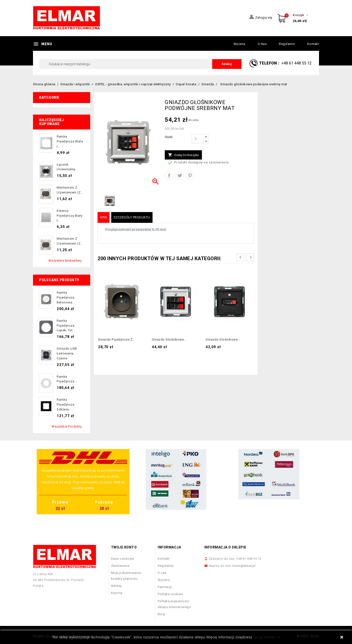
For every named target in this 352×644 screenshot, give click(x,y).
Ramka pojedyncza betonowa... (66, 297)
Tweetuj (180, 176)
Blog (161, 614)
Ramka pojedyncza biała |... (70, 141)
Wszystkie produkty (67, 426)
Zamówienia (120, 566)
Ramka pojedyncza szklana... (66, 404)
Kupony (117, 593)
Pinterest (190, 176)
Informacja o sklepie (225, 547)
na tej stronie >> (267, 637)
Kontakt (313, 44)
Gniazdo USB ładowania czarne (67, 353)
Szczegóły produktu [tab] (132, 217)
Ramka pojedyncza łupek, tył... (66, 326)
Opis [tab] (104, 217)
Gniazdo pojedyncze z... (116, 339)
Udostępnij (169, 176)
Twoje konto (124, 547)
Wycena (239, 44)
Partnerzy (165, 587)
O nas (262, 44)
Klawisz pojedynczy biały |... (70, 216)
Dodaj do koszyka (183, 155)
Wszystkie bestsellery (65, 261)
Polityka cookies (170, 594)
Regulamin (287, 44)
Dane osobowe (123, 559)
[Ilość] (198, 139)
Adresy (116, 586)
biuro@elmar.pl (244, 566)
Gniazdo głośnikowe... (169, 339)
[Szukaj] (140, 64)
